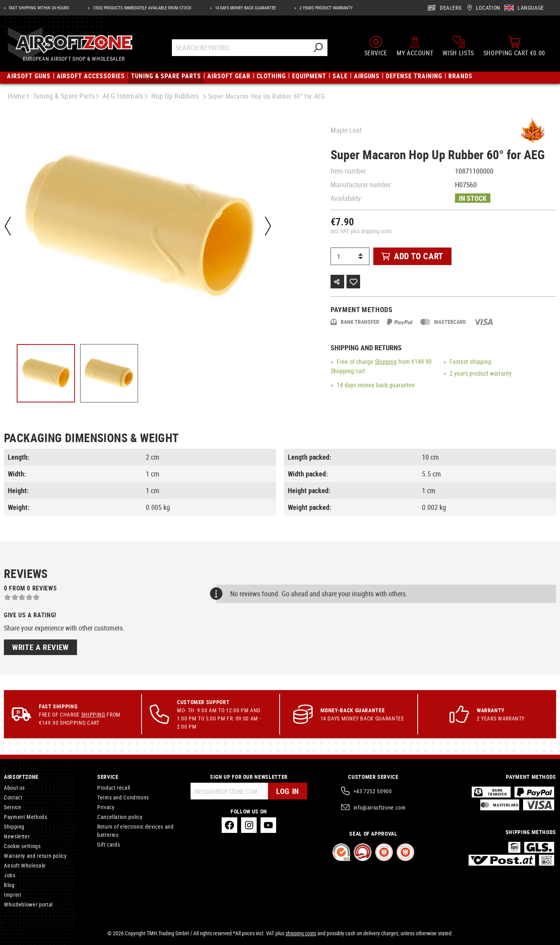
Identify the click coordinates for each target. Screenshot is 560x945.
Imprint (12, 895)
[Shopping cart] (514, 46)
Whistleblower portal (28, 904)
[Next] (268, 226)
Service (12, 807)
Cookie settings (22, 846)
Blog (9, 885)
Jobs (10, 875)
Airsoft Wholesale (25, 865)
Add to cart (412, 256)
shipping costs (301, 933)
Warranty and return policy (35, 856)
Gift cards (108, 844)
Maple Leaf (346, 130)
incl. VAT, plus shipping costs (361, 231)
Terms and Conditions (123, 797)
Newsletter (17, 836)
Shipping (386, 362)
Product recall (114, 788)
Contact (13, 797)
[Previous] (8, 226)
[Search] (318, 48)
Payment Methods (26, 817)
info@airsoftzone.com (380, 807)
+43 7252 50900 (373, 791)
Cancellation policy (120, 817)
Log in (288, 791)
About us (14, 788)
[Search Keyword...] (240, 48)
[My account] (415, 46)
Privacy (106, 807)
